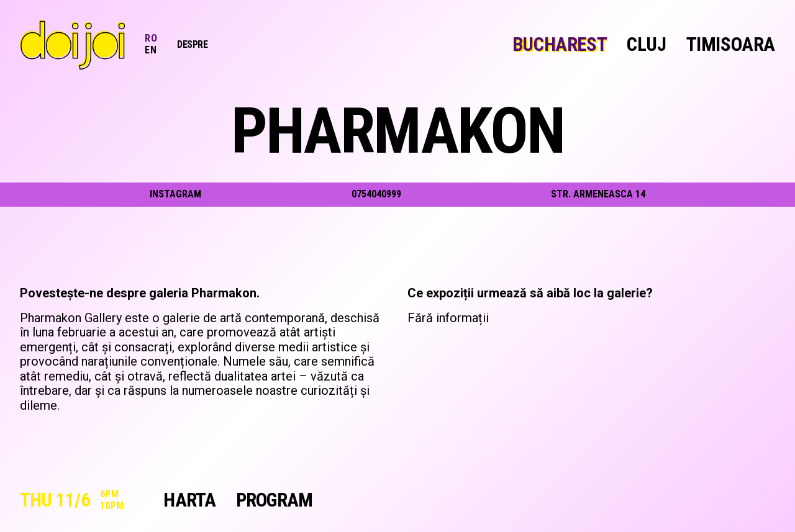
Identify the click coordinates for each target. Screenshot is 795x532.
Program (275, 501)
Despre (193, 44)
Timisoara (731, 45)
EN (151, 50)
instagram (175, 194)
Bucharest (560, 45)
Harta (189, 501)
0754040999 (376, 194)
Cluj (646, 45)
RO (151, 38)
